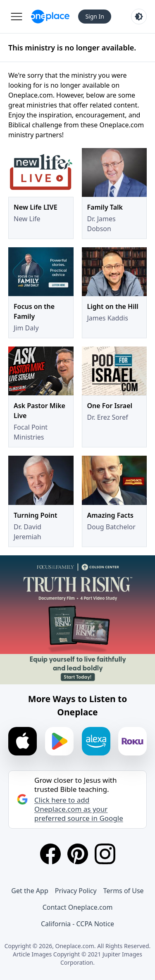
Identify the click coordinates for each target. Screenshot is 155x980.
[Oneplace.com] (50, 17)
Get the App (30, 891)
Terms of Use (124, 891)
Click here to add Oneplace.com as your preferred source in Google (79, 809)
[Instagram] (105, 854)
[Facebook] (50, 854)
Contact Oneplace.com (78, 907)
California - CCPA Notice (77, 924)
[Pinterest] (78, 854)
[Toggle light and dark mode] (139, 17)
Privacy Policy (76, 891)
